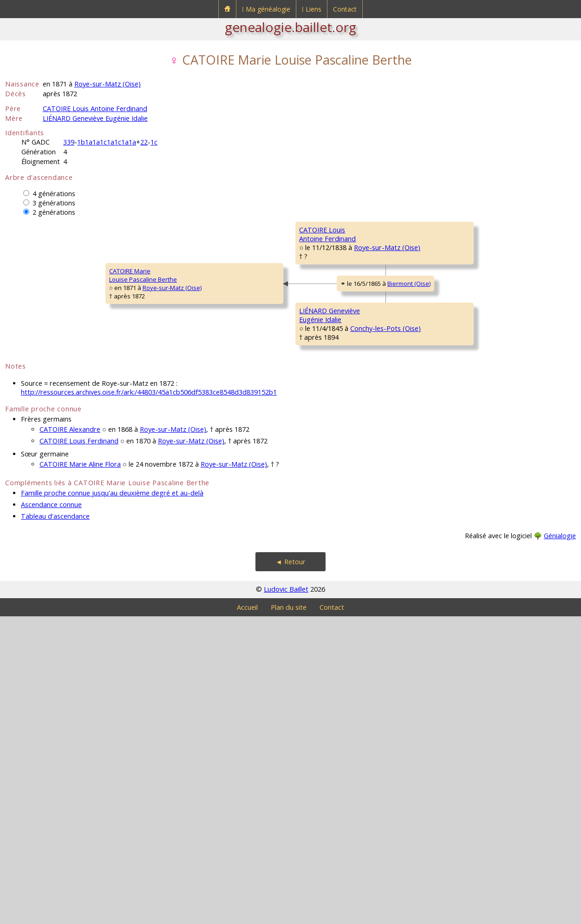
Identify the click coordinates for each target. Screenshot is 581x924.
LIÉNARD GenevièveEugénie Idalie (183, 541)
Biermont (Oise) (242, 440)
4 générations (54, 194)
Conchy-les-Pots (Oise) (232, 553)
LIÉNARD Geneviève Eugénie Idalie (95, 118)
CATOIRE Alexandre (70, 737)
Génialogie (560, 843)
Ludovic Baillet (286, 897)
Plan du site (289, 915)
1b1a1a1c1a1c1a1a (107, 142)
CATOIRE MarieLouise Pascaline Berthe (45, 429)
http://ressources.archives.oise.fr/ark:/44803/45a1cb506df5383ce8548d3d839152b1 (149, 700)
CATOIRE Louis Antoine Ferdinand (95, 109)
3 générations (54, 203)
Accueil (247, 915)
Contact (345, 9)
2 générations (54, 212)
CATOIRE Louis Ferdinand (79, 749)
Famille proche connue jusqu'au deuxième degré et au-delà (112, 801)
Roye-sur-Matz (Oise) (108, 84)
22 (144, 142)
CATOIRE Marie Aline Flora (80, 772)
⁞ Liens (312, 9)
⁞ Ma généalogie (266, 9)
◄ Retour (290, 869)
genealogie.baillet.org (290, 27)
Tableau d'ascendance (55, 824)
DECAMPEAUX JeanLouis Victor (470, 345)
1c (154, 142)
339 (69, 142)
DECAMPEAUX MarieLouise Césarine (328, 373)
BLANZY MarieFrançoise (463, 290)
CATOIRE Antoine (467, 230)
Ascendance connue (51, 812)
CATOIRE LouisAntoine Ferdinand (181, 317)
